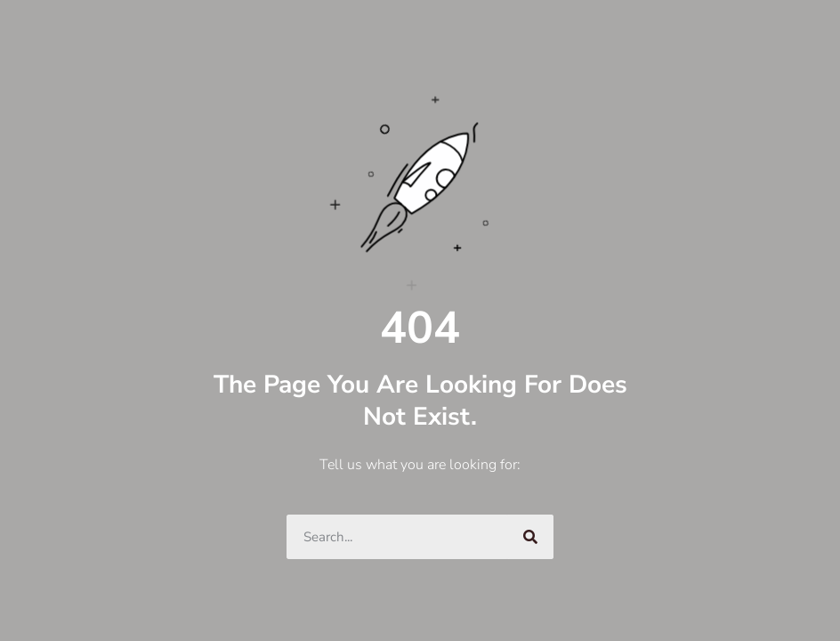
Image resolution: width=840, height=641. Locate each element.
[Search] (531, 537)
